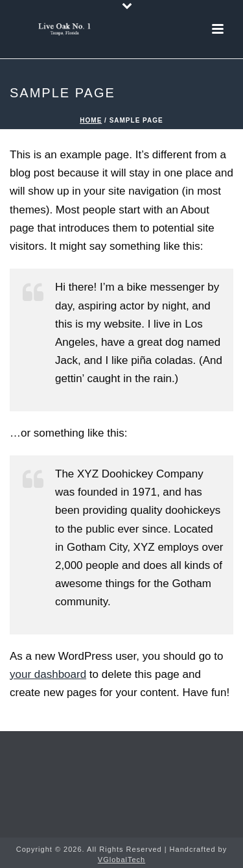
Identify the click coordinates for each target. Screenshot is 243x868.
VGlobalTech (121, 860)
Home (91, 120)
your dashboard (48, 674)
